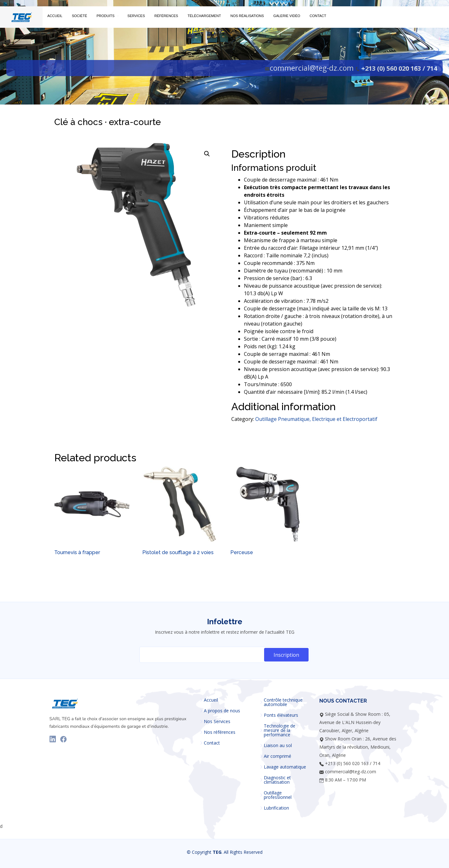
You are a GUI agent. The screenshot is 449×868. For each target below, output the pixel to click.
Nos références (220, 732)
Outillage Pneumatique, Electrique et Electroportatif (316, 419)
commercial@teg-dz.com (312, 68)
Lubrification (276, 808)
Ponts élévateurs (281, 715)
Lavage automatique (285, 767)
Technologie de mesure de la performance (280, 730)
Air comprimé (278, 756)
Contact (212, 743)
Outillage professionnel (278, 795)
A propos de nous (222, 711)
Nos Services (217, 721)
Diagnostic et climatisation (277, 780)
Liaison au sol (278, 745)
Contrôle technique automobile (283, 702)
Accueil (211, 700)
